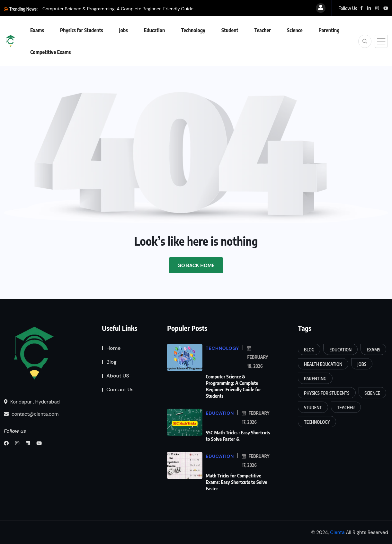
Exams (37, 30)
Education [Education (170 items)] (340, 350)
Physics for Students (82, 30)
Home (113, 348)
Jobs (124, 30)
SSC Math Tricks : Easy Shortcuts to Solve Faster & (238, 436)
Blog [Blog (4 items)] (309, 350)
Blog (111, 362)
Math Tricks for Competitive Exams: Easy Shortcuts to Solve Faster (236, 482)
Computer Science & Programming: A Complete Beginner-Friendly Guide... (119, 9)
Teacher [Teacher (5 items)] (346, 408)
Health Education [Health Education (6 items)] (323, 364)
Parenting (329, 30)
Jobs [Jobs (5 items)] (362, 364)
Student (230, 30)
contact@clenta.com (31, 414)
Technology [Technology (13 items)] (317, 422)
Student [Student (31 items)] (313, 408)
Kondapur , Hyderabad (32, 402)
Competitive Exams (50, 52)
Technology (193, 30)
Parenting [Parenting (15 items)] (315, 379)
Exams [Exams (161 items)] (373, 350)
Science (295, 30)
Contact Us (120, 390)
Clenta (337, 532)
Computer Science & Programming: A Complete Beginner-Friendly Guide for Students (233, 386)
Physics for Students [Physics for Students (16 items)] (327, 393)
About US (118, 376)
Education (155, 30)
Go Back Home (196, 266)
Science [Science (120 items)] (372, 393)
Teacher (263, 30)
